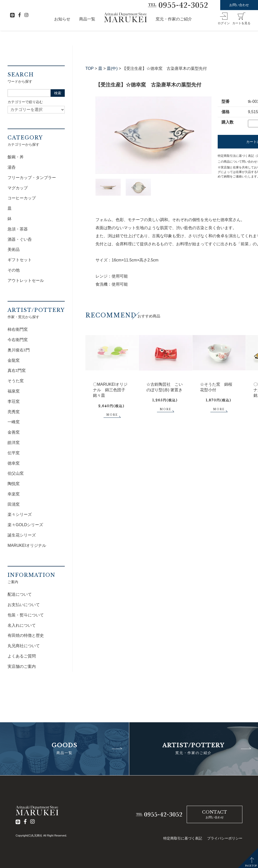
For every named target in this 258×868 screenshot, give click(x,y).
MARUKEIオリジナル (27, 545)
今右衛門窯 (18, 340)
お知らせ (62, 19)
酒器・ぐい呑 (20, 239)
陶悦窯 (14, 484)
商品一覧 (87, 19)
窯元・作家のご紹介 (174, 19)
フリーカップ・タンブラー (32, 178)
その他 (14, 270)
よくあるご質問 (22, 656)
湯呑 (12, 167)
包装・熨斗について (26, 615)
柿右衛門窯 (18, 329)
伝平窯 (14, 453)
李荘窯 (14, 401)
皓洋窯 (14, 443)
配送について (20, 594)
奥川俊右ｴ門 (19, 350)
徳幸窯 (14, 463)
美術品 (14, 249)
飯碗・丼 (16, 157)
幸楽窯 (14, 494)
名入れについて (22, 625)
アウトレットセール (26, 280)
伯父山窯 (16, 473)
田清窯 (14, 504)
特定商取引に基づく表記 (183, 838)
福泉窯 (14, 391)
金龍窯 (14, 360)
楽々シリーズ (20, 514)
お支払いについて (24, 605)
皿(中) (112, 68)
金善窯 (14, 432)
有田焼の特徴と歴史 (26, 635)
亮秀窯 (14, 412)
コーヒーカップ (22, 198)
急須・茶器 (18, 229)
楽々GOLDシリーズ (25, 525)
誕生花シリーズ (22, 535)
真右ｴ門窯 (17, 370)
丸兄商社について (24, 646)
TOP (90, 68)
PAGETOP (251, 866)
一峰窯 (14, 422)
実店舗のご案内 (22, 666)
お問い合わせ (239, 5)
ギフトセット (20, 260)
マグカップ (18, 188)
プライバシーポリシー (225, 838)
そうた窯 (16, 381)
